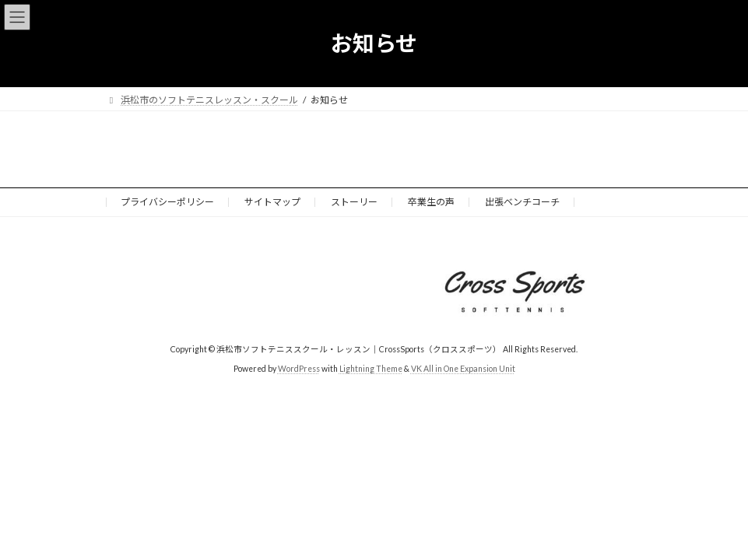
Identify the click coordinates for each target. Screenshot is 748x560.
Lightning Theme (371, 369)
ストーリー (354, 202)
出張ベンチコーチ (522, 202)
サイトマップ (272, 202)
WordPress (299, 369)
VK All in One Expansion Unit (463, 369)
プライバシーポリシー (167, 202)
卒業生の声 (431, 202)
